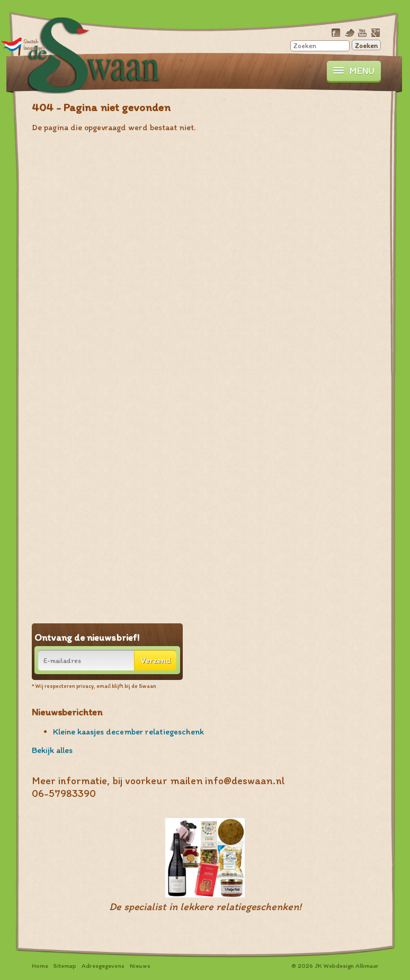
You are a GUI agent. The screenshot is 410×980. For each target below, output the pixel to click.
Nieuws (140, 966)
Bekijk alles (52, 750)
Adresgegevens (103, 966)
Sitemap (65, 966)
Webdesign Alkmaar (351, 966)
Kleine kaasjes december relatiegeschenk (128, 732)
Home (40, 966)
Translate (24, 46)
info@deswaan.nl (245, 781)
